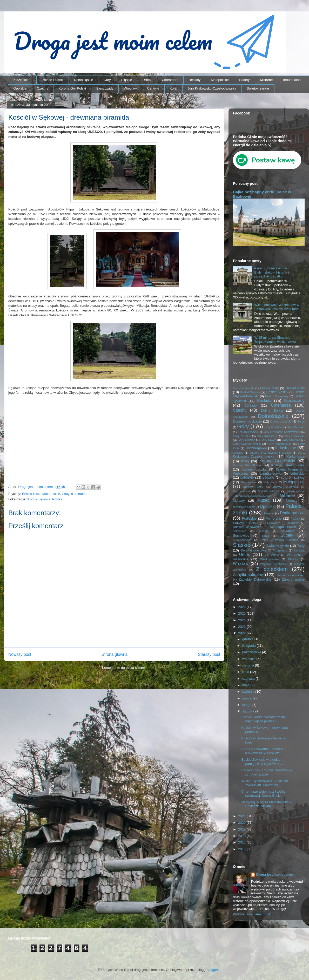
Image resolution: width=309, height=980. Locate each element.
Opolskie (20, 88)
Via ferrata (272, 555)
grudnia (248, 639)
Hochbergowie (256, 448)
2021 (242, 816)
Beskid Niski (31, 494)
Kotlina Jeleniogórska (288, 465)
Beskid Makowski (244, 388)
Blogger (212, 970)
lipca (246, 672)
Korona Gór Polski (72, 88)
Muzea (263, 500)
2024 (242, 620)
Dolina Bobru (272, 410)
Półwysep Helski (246, 523)
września (249, 659)
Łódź (284, 477)
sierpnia (249, 665)
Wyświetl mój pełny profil (251, 914)
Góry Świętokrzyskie (247, 444)
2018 (242, 836)
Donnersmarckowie (247, 421)
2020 (242, 823)
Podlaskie (249, 518)
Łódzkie (268, 477)
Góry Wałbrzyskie (280, 444)
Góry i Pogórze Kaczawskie (281, 432)
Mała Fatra (270, 482)
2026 (242, 607)
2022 (242, 633)
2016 (242, 849)
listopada (250, 646)
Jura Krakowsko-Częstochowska (212, 88)
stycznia (249, 711)
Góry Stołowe (291, 440)
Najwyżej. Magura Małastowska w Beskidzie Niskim (267, 804)
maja (246, 685)
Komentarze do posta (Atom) (124, 668)
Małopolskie (220, 80)
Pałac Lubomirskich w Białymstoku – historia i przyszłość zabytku (271, 272)
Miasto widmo (268, 491)
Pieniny (268, 513)
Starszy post (209, 654)
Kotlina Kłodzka (254, 469)
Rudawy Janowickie (247, 527)
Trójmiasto (280, 550)
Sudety (244, 80)
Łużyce (299, 477)
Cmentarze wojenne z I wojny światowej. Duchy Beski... (263, 794)
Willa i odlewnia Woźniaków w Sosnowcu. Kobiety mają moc (277, 307)
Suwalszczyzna (242, 540)
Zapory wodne (293, 579)
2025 (242, 613)
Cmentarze (170, 80)
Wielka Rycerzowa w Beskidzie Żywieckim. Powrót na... (264, 783)
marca (247, 698)
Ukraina (299, 550)
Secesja (263, 531)
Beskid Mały (269, 388)
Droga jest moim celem (275, 874)
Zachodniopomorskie (291, 575)
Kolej (173, 88)
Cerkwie (153, 88)
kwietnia (249, 692)
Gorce (301, 422)
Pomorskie (274, 518)
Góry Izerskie (242, 436)
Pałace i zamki (53, 80)
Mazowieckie (242, 491)
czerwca (249, 679)
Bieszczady (105, 88)
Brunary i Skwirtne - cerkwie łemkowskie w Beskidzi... (262, 751)
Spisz (265, 536)
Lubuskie (247, 477)
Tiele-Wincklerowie (253, 550)
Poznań (295, 519)
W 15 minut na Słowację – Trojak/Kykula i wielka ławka (275, 340)
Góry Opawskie (294, 436)
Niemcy (291, 501)
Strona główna (115, 654)
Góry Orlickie (246, 440)
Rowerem (274, 523)
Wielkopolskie (269, 559)
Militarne (266, 80)
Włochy (293, 559)
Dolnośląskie (84, 80)
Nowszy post (20, 654)
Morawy (239, 501)
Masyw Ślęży (253, 487)
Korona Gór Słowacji (248, 465)
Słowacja (287, 531)
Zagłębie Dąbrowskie (255, 579)
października (252, 652)
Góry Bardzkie (273, 427)
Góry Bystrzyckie (248, 432)
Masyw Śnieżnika (285, 487)
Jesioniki (238, 453)
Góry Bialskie (296, 427)
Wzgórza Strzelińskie (273, 564)
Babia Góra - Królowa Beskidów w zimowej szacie (267, 772)
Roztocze (293, 523)
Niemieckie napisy (244, 507)
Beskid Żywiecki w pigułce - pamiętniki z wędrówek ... (262, 762)
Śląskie (127, 80)
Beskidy (195, 80)
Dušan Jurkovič (281, 421)
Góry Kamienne (267, 436)
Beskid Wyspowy (277, 396)
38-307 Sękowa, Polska (45, 499)
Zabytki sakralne (74, 494)
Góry (107, 80)
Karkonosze (296, 456)
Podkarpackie (292, 513)
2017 (242, 842)
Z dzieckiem (22, 80)
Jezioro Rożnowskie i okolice (270, 452)
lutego (247, 705)
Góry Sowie (268, 440)
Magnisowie (248, 482)
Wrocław (130, 88)
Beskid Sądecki (250, 392)
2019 (242, 829)
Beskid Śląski (277, 392)
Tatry (301, 546)
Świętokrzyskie (258, 88)
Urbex (147, 80)
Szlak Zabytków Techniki (279, 540)
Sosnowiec (241, 536)
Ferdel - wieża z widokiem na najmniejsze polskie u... (263, 719)
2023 (242, 627)
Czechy (42, 88)
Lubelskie (297, 474)
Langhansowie (270, 474)
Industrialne (292, 80)
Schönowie (240, 531)
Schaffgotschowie (283, 527)
